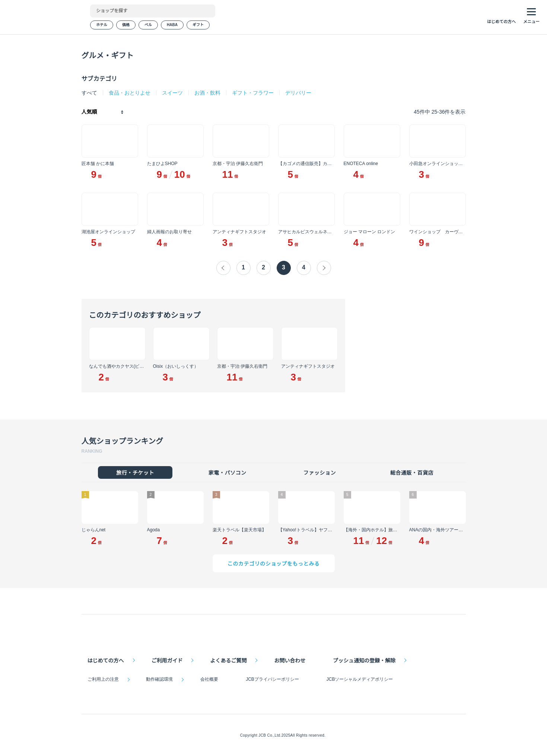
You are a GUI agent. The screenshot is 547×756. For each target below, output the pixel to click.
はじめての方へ (106, 659)
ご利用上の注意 (103, 679)
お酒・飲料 (207, 93)
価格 (126, 26)
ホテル (102, 26)
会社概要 (209, 679)
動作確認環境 (159, 679)
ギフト (197, 26)
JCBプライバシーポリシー (271, 679)
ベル (148, 26)
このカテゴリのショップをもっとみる (274, 565)
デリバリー (298, 93)
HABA (172, 26)
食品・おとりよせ (129, 93)
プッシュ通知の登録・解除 (363, 659)
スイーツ (172, 93)
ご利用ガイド (167, 659)
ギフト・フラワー (252, 93)
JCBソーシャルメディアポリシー (358, 679)
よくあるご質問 (228, 659)
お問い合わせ (289, 659)
